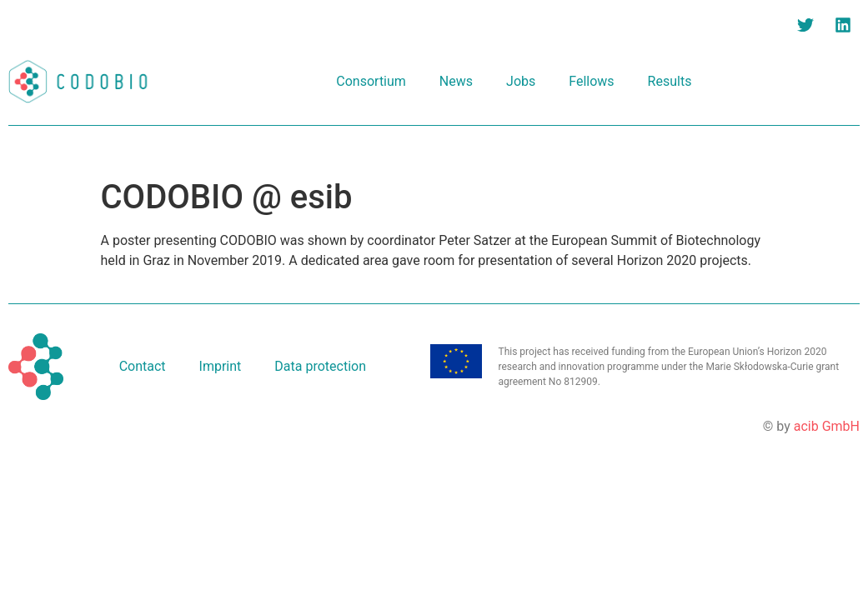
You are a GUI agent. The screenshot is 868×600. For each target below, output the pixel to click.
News (456, 81)
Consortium (371, 81)
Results (670, 81)
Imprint (221, 366)
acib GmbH (827, 426)
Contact (143, 366)
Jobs (521, 81)
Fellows (591, 81)
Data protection (320, 366)
